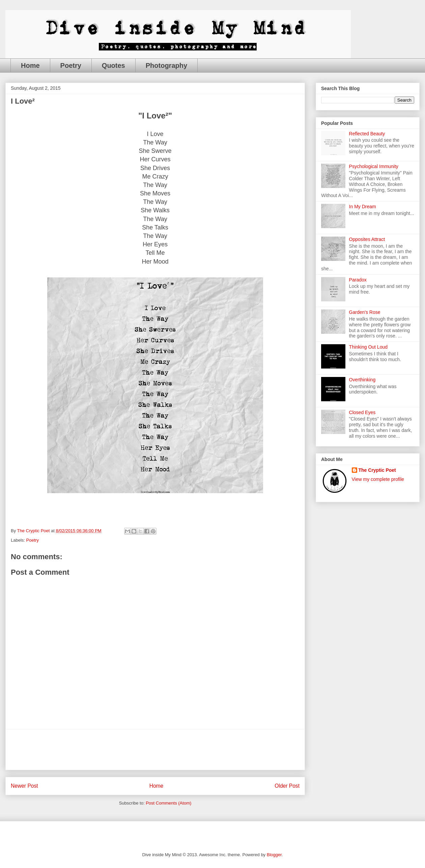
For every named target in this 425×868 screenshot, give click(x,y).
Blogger (274, 855)
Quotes (114, 65)
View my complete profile (378, 479)
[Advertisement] (155, 750)
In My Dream (363, 207)
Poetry (71, 65)
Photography (166, 65)
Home (30, 65)
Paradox (358, 280)
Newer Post (24, 786)
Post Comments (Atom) (168, 803)
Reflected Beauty (367, 134)
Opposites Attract (367, 239)
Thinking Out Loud (368, 347)
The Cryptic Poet (377, 470)
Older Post (287, 786)
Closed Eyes (362, 412)
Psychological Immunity (374, 166)
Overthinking (362, 380)
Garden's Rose (365, 312)
